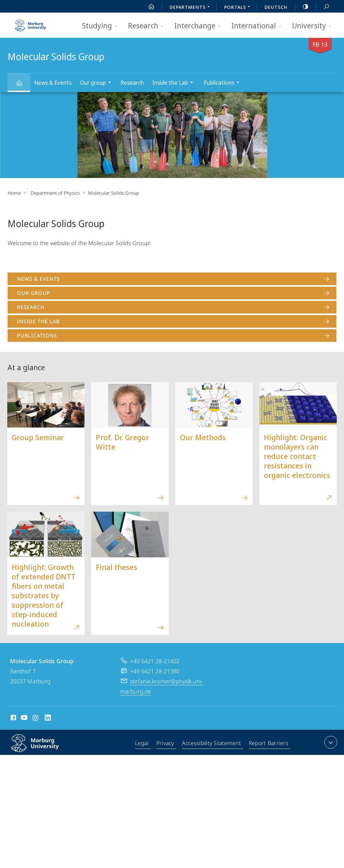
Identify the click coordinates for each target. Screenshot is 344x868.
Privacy (166, 744)
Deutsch (276, 7)
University (314, 26)
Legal (143, 744)
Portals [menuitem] (239, 8)
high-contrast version (302, 7)
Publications (223, 83)
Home (14, 193)
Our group (98, 83)
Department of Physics (54, 193)
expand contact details (330, 742)
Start (148, 7)
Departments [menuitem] (191, 8)
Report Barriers (268, 744)
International (258, 26)
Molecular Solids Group (23, 86)
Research (148, 26)
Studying (102, 26)
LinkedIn (48, 719)
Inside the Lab (175, 83)
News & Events (53, 83)
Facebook (13, 719)
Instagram (36, 719)
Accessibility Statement (212, 744)
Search (323, 7)
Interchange (200, 26)
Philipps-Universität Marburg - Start (31, 23)
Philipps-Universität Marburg (42, 748)
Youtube (23, 719)
